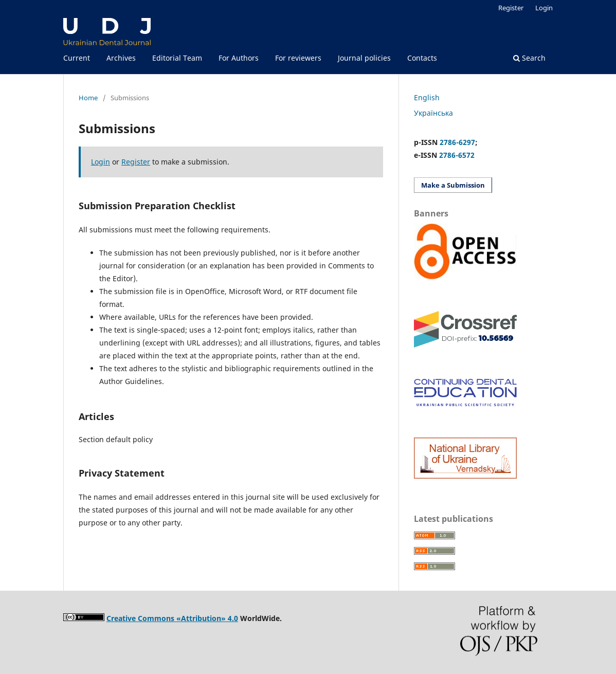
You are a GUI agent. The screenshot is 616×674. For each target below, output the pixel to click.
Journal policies (364, 58)
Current (77, 58)
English (427, 97)
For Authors (239, 58)
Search (529, 58)
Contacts (422, 58)
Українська (433, 113)
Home (88, 98)
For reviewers (298, 58)
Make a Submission (453, 185)
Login (544, 8)
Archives (121, 58)
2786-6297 (457, 142)
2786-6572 (457, 155)
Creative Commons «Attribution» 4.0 (172, 618)
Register (511, 8)
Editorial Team (177, 58)
